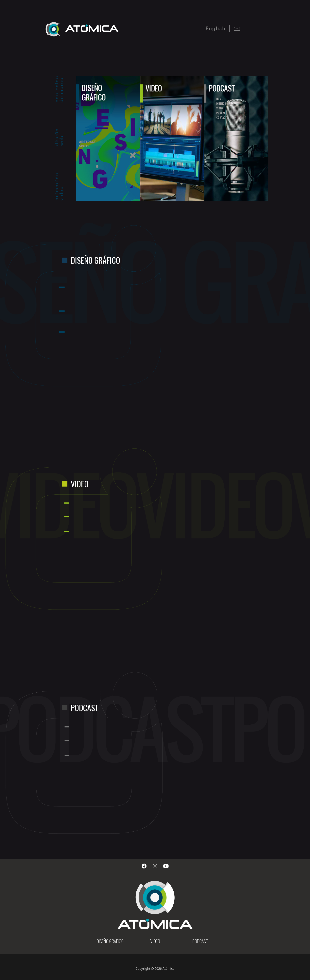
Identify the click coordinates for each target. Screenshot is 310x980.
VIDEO (155, 941)
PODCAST (200, 941)
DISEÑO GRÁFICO (110, 941)
